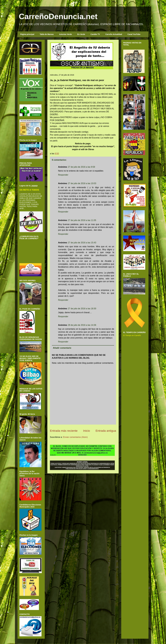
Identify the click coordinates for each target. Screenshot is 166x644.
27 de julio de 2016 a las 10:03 (82, 183)
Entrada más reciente (64, 431)
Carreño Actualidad (114, 34)
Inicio (87, 431)
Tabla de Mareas (47, 34)
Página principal (27, 34)
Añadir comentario (62, 348)
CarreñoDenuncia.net (58, 16)
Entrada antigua (106, 431)
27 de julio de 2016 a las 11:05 (82, 220)
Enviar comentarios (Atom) (75, 437)
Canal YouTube (134, 34)
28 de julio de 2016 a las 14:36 (82, 325)
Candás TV (95, 34)
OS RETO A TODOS (29, 190)
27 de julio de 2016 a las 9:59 (81, 167)
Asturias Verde (65, 34)
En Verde (81, 34)
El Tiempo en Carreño (132, 335)
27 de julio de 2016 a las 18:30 (82, 309)
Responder (63, 175)
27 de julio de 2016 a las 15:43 (82, 243)
